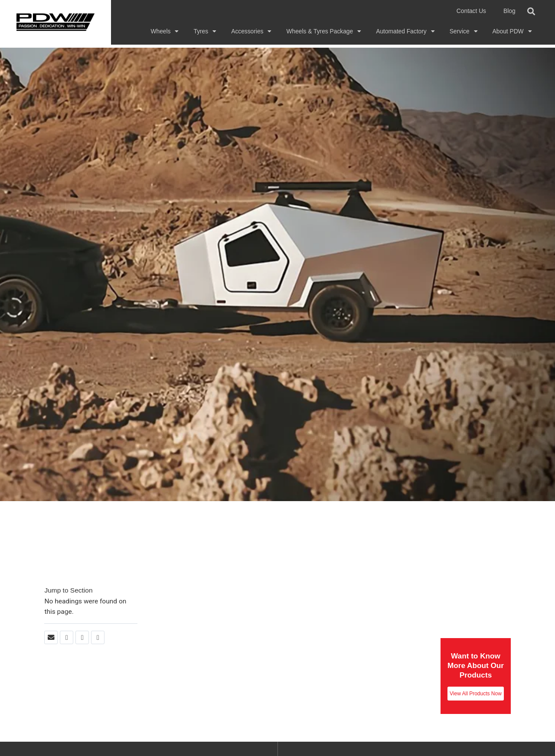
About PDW (512, 32)
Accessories (251, 32)
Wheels (165, 32)
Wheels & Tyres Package (324, 32)
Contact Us (471, 11)
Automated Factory (405, 32)
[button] (531, 11)
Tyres (205, 32)
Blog (509, 11)
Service (464, 32)
